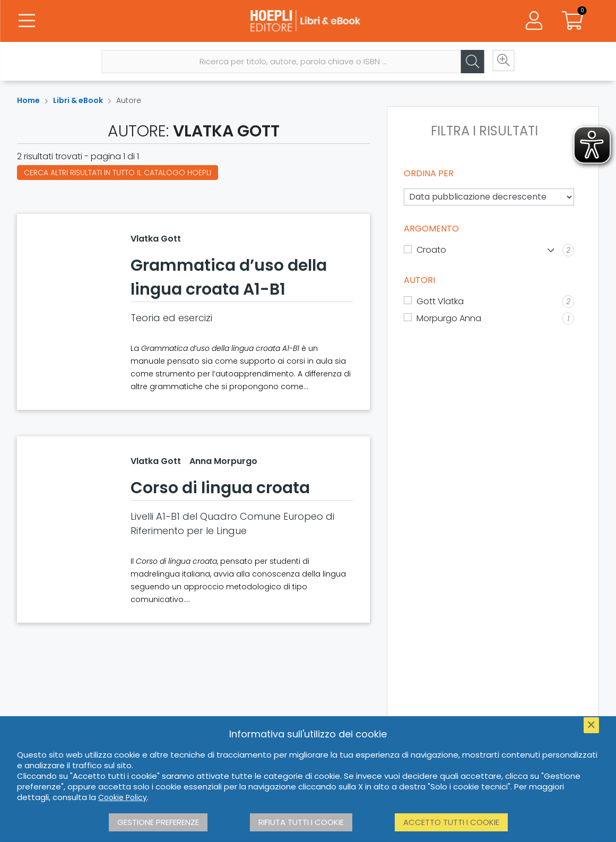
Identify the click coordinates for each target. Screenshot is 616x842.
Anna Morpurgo (223, 461)
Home (28, 100)
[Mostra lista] (551, 250)
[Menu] (27, 21)
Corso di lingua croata (220, 488)
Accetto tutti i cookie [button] (451, 822)
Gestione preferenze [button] (158, 822)
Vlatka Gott (156, 239)
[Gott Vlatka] (489, 302)
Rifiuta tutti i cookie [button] (301, 822)
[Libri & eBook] (308, 21)
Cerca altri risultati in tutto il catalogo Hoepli (118, 173)
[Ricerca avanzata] (502, 62)
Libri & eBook (78, 100)
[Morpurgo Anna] (489, 319)
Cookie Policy (123, 797)
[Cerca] (470, 62)
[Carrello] (572, 21)
